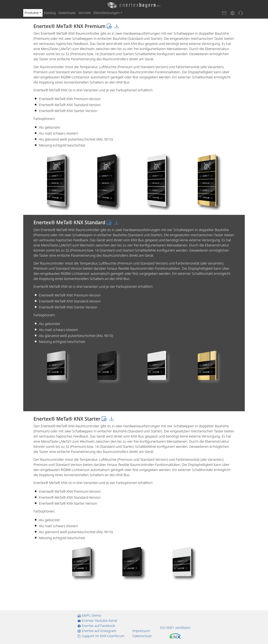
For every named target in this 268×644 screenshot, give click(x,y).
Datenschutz (142, 636)
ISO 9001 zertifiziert (175, 628)
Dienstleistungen (107, 13)
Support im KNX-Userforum (101, 636)
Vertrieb (85, 13)
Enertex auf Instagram (97, 631)
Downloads (67, 13)
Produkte (32, 13)
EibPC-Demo (89, 615)
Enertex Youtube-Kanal (97, 621)
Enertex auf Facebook (96, 626)
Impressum (141, 631)
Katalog (50, 13)
